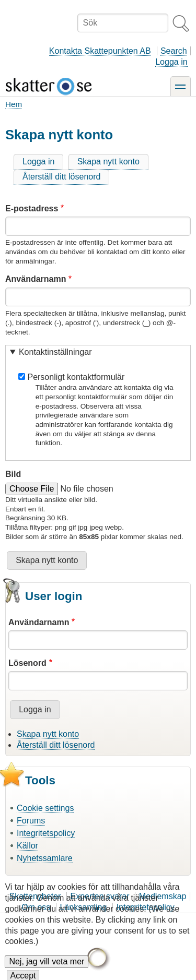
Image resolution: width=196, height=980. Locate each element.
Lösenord (27, 663)
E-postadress (32, 208)
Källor (27, 846)
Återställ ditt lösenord (61, 177)
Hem (14, 104)
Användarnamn (36, 279)
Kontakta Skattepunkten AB (100, 51)
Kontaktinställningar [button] (55, 352)
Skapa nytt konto (108, 162)
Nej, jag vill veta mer (47, 968)
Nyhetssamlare (45, 858)
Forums (31, 821)
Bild (13, 474)
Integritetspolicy (46, 833)
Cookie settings (45, 808)
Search (174, 51)
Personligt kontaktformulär (76, 377)
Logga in (171, 62)
